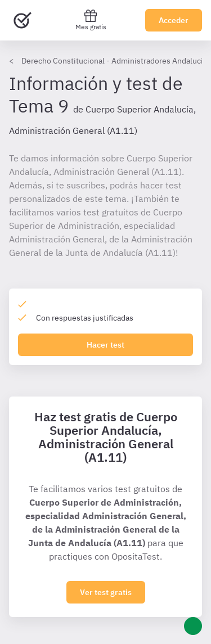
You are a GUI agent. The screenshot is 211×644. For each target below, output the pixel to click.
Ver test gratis (106, 592)
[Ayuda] (193, 626)
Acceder (174, 20)
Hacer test (105, 345)
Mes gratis (91, 20)
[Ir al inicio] (23, 20)
